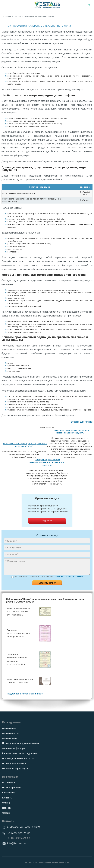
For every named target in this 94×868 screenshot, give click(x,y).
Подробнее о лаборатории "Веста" (26, 694)
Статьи (6, 813)
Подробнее (47, 521)
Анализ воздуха (11, 733)
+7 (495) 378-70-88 (16, 833)
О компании (9, 782)
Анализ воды (9, 728)
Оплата (6, 803)
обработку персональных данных (68, 576)
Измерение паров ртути (15, 769)
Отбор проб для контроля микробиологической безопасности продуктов (47, 462)
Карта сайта (9, 793)
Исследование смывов (14, 763)
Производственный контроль (18, 758)
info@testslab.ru (14, 843)
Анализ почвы (10, 738)
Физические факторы (14, 748)
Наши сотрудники (12, 787)
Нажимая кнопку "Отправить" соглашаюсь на (48, 576)
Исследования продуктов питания (21, 743)
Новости (7, 808)
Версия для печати (82, 422)
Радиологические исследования (20, 753)
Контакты (7, 798)
